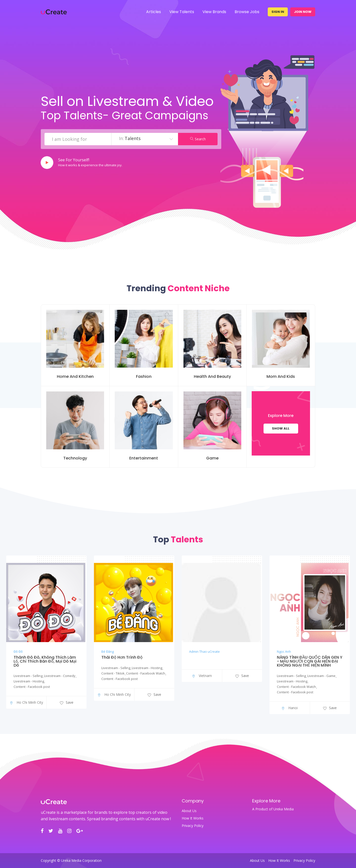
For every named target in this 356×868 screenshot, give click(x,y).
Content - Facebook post (32, 687)
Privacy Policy (193, 826)
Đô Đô (18, 651)
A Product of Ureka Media (273, 809)
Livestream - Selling (28, 676)
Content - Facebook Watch (146, 673)
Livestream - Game (321, 676)
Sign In (278, 12)
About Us (189, 811)
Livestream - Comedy (60, 676)
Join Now (303, 12)
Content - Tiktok (113, 673)
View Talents (182, 12)
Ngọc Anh (284, 651)
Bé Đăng (108, 651)
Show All (281, 428)
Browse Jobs (247, 12)
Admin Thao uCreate (204, 651)
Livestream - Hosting (29, 681)
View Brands (214, 12)
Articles (154, 12)
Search (198, 139)
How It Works (193, 818)
